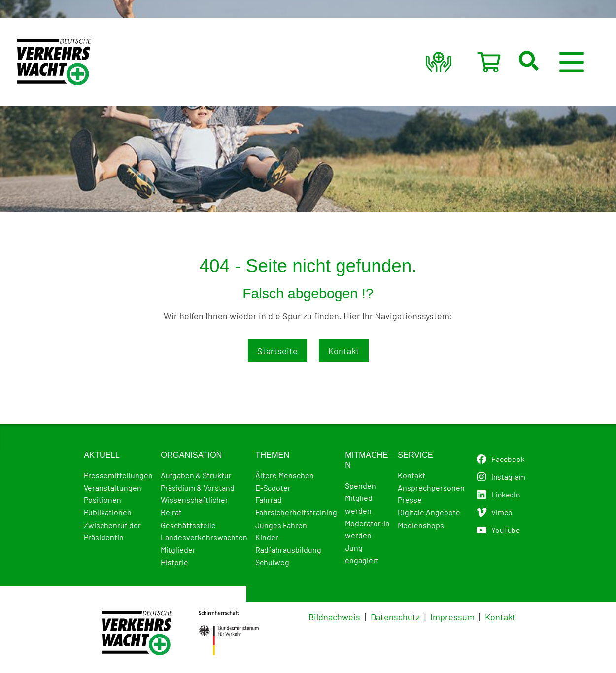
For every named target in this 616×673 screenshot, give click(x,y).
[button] (544, 62)
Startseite (277, 351)
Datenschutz (395, 617)
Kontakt (344, 351)
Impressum (452, 617)
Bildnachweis (334, 617)
